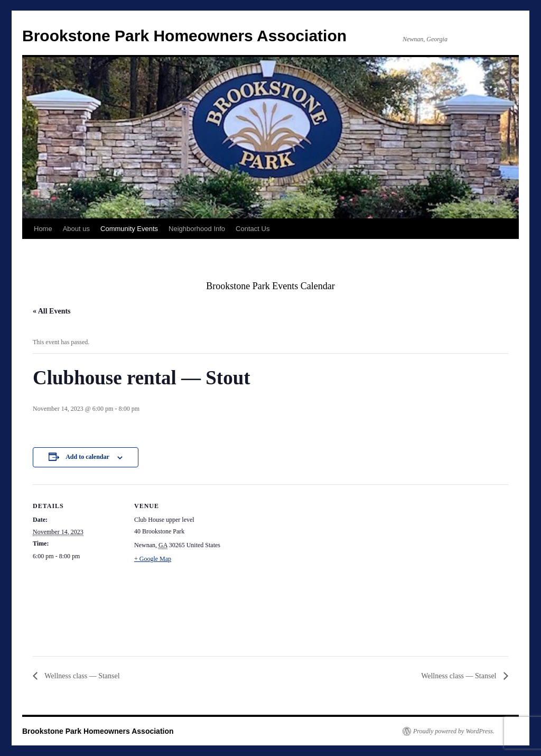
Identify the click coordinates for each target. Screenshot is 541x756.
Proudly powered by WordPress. (454, 731)
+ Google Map (153, 559)
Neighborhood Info (197, 229)
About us (76, 229)
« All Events (52, 311)
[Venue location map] (291, 557)
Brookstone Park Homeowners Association (184, 36)
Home (43, 229)
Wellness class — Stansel (81, 676)
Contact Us (253, 229)
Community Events (129, 229)
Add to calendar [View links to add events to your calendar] (87, 457)
